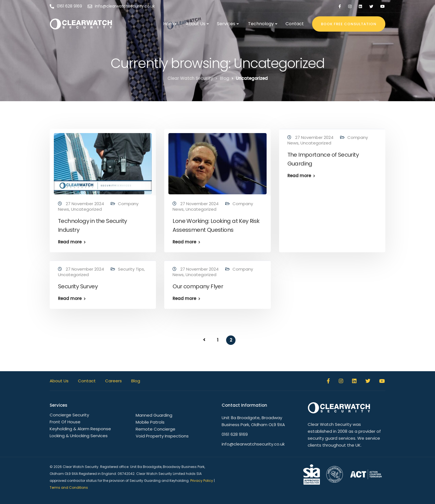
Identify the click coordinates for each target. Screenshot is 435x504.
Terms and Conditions (69, 488)
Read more (70, 242)
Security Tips (131, 269)
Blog (136, 381)
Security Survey (78, 286)
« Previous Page (204, 340)
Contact (295, 24)
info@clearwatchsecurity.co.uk (253, 444)
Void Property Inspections (162, 436)
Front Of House (65, 422)
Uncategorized (86, 209)
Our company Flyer (198, 286)
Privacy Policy (202, 481)
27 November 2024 (85, 204)
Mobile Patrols (150, 422)
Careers (113, 381)
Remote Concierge (155, 429)
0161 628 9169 (235, 434)
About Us (195, 24)
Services (226, 24)
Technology (261, 24)
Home (170, 24)
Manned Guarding (154, 415)
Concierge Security (69, 415)
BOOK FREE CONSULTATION (349, 24)
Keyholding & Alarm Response (80, 429)
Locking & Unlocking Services (79, 436)
